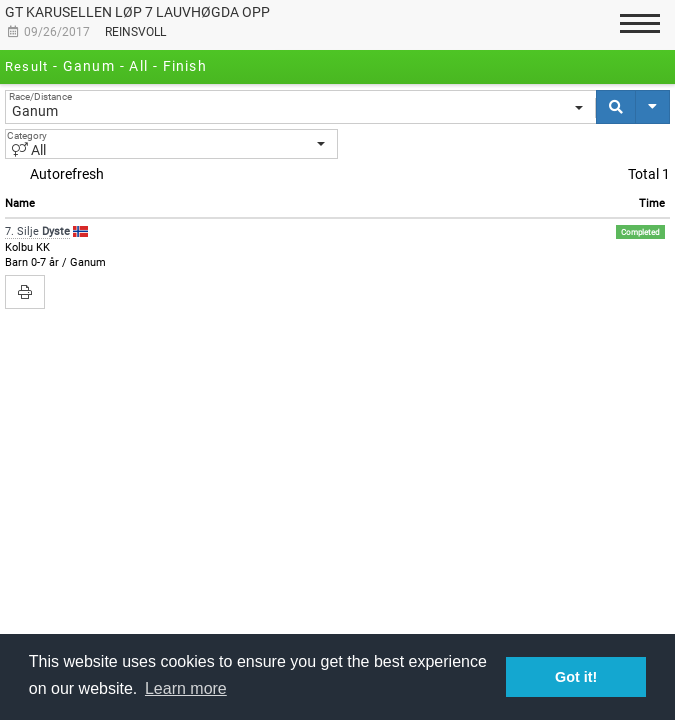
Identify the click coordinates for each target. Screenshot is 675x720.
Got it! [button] (576, 677)
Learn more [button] (186, 688)
